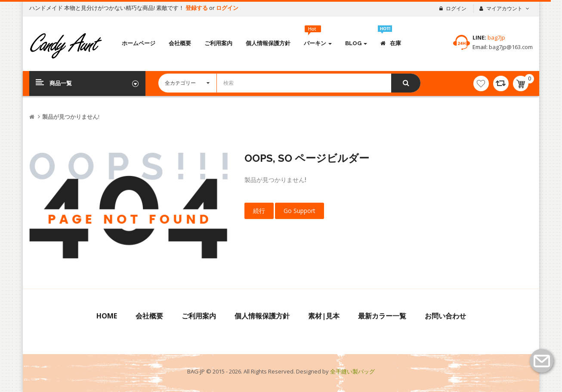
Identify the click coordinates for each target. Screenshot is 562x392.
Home (107, 316)
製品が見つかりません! (71, 117)
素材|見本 (324, 316)
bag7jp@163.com (510, 47)
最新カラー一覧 (382, 316)
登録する (197, 8)
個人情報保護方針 (262, 316)
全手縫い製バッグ (352, 371)
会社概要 (149, 316)
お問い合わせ (445, 316)
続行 (259, 211)
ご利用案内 (199, 316)
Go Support (300, 211)
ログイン (227, 8)
